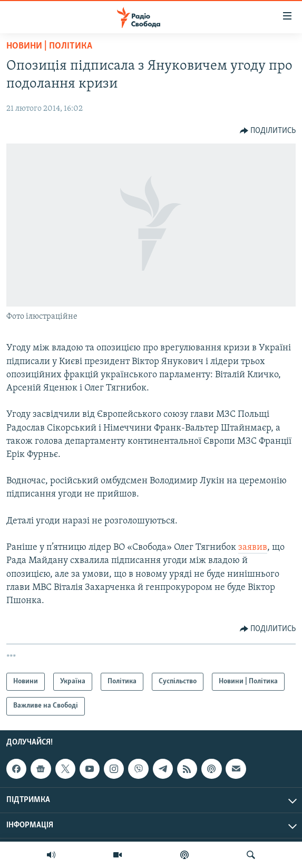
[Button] (268, 131)
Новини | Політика (49, 46)
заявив (253, 547)
